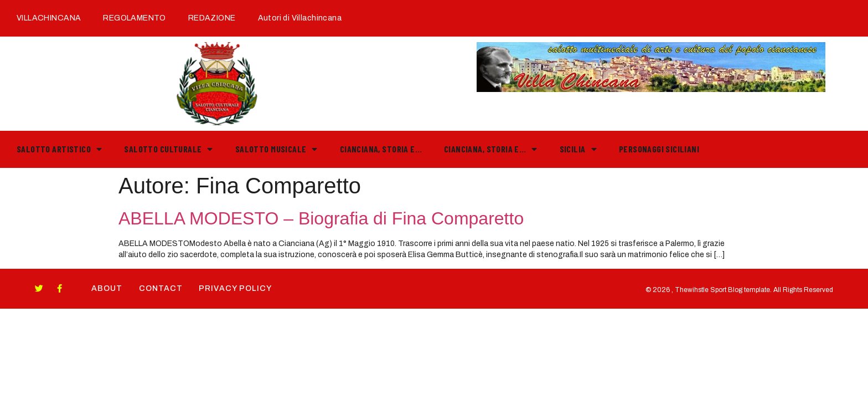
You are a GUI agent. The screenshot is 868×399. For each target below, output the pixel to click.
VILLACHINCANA (49, 18)
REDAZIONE (212, 18)
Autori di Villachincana (300, 18)
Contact (161, 288)
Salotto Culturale (168, 149)
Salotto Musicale (277, 149)
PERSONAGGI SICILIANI (659, 149)
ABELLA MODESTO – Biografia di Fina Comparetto (321, 218)
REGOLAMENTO (135, 18)
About (107, 288)
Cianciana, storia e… (381, 149)
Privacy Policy (236, 288)
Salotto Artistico (59, 149)
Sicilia (578, 149)
